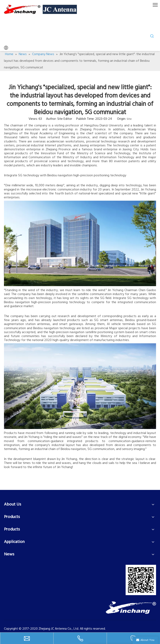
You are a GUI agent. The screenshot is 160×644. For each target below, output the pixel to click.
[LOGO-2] (131, 608)
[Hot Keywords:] (152, 36)
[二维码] (141, 580)
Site (129, 119)
